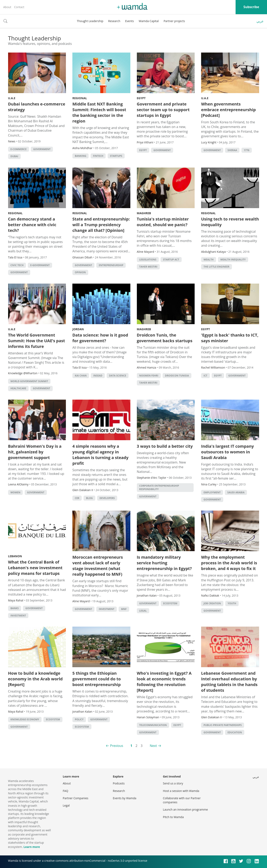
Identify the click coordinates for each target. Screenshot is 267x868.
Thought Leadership (90, 21)
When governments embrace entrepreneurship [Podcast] (228, 110)
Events (129, 21)
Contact (19, 7)
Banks (15, 608)
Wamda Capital (149, 21)
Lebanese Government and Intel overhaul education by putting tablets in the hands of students (229, 682)
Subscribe (251, 7)
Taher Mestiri (148, 267)
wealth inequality (233, 260)
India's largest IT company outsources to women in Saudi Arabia (227, 452)
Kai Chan (81, 376)
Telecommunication (153, 725)
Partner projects (174, 21)
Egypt (141, 98)
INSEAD (98, 376)
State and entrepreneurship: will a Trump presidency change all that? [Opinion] (101, 225)
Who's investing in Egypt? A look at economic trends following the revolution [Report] (164, 682)
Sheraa (232, 150)
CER (77, 498)
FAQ (66, 791)
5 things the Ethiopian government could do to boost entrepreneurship (97, 679)
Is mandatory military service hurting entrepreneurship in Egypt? (164, 563)
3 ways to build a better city (165, 446)
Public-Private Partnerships (223, 725)
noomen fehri (149, 376)
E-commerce (19, 149)
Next (153, 746)
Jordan (78, 329)
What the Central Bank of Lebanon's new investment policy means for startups (35, 568)
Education (235, 732)
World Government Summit (29, 381)
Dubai (14, 156)
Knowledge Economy (25, 719)
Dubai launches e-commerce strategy (37, 107)
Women (16, 492)
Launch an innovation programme (186, 809)
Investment (18, 616)
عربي (260, 21)
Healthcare (18, 388)
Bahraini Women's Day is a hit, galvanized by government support (35, 452)
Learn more (32, 847)
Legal (143, 611)
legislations (148, 260)
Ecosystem (170, 603)
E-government (40, 265)
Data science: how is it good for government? (100, 338)
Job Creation (212, 603)
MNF (124, 609)
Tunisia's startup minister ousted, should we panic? (163, 222)
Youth (232, 603)
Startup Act (171, 260)
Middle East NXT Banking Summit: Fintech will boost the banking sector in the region (99, 112)
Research (114, 21)
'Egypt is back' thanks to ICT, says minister (230, 338)
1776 (247, 150)
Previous (117, 746)
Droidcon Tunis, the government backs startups (165, 338)
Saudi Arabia (236, 492)
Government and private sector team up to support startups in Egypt (163, 110)
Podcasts (119, 783)
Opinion (80, 272)
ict (205, 376)
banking (80, 156)
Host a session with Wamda (181, 791)
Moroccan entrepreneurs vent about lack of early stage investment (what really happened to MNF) (98, 566)
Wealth (209, 260)
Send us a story (173, 783)
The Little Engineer (217, 267)
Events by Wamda (125, 798)
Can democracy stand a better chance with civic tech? (32, 225)
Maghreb (144, 213)
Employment (212, 492)
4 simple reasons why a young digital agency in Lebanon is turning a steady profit (100, 455)
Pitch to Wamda (173, 817)
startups (116, 156)
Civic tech (17, 265)
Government (42, 149)
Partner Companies (76, 798)
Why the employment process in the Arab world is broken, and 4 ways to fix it (229, 563)
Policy (79, 719)
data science (118, 376)
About (7, 7)
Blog (89, 498)
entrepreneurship (111, 265)
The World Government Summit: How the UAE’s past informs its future (37, 341)
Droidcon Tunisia (177, 376)
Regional (80, 98)
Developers (107, 498)
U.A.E (12, 98)
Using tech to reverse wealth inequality (230, 222)
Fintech (98, 156)
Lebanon (15, 556)
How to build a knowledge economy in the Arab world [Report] (35, 679)
